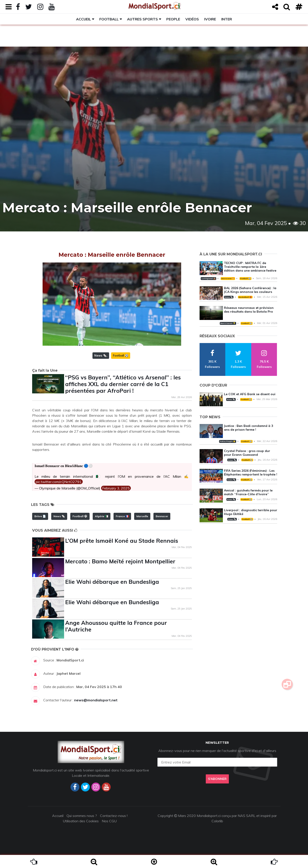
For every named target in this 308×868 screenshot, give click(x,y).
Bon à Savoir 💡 (228, 323)
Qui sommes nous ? (82, 816)
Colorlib (217, 821)
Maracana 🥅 (228, 278)
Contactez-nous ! (114, 816)
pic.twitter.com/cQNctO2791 (59, 482)
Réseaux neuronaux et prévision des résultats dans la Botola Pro (249, 310)
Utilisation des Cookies (81, 821)
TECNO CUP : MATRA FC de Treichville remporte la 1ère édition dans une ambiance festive (250, 267)
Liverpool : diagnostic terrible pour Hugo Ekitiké (251, 512)
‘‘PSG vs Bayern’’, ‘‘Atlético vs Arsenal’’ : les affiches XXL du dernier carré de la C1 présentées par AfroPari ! (123, 384)
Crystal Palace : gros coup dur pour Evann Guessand (247, 453)
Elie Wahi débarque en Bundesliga (112, 582)
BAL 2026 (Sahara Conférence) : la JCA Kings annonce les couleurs (250, 290)
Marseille (142, 516)
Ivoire (210, 19)
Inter (227, 19)
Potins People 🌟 (228, 441)
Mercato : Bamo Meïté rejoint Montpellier (120, 561)
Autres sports (142, 19)
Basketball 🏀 (245, 297)
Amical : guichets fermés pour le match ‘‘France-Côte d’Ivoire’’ (248, 492)
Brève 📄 (40, 516)
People (173, 19)
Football (109, 19)
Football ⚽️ (121, 355)
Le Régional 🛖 (209, 278)
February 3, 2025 (116, 488)
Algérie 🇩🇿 (102, 516)
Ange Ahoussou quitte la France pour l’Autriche (116, 626)
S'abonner (217, 779)
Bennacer (162, 516)
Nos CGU (109, 821)
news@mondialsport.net (96, 700)
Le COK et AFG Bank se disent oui (250, 394)
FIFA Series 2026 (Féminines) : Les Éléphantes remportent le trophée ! (251, 472)
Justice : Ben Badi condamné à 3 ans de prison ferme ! (248, 428)
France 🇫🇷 (122, 516)
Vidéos (192, 19)
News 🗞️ (100, 355)
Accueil (83, 19)
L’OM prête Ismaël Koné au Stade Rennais (122, 541)
